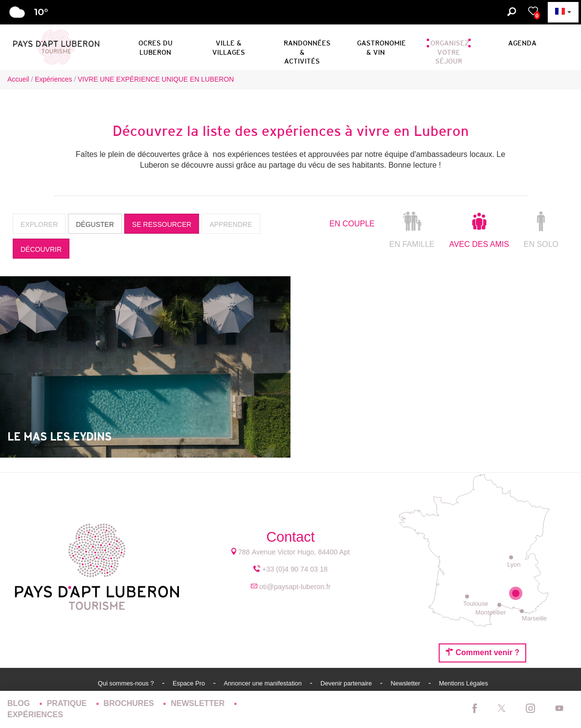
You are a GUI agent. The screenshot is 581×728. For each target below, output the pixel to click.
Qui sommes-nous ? (127, 683)
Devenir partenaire (347, 683)
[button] (155, 46)
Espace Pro (190, 683)
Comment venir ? (482, 652)
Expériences (35, 715)
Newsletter (406, 683)
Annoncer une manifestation (263, 683)
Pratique (68, 703)
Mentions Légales (464, 683)
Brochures (130, 703)
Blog (20, 703)
